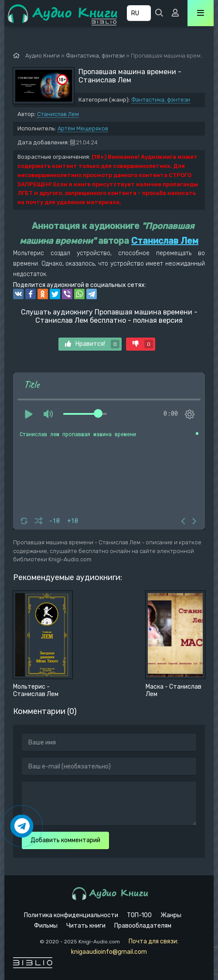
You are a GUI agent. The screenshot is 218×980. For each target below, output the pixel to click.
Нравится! (92, 344)
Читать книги (86, 926)
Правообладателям (143, 926)
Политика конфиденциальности (71, 915)
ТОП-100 (139, 915)
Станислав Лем (58, 114)
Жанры (171, 915)
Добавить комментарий (65, 840)
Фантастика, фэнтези (161, 100)
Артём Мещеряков (83, 128)
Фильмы (46, 926)
